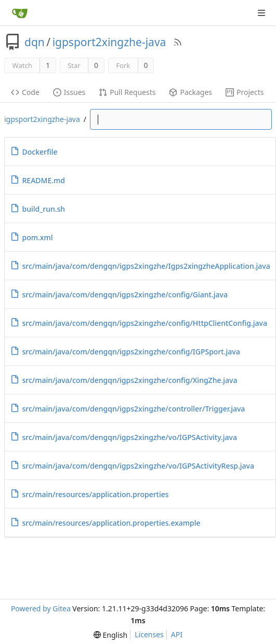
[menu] (110, 635)
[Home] (20, 13)
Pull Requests (127, 92)
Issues (69, 92)
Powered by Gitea (41, 608)
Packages (190, 92)
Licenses (149, 634)
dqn (35, 42)
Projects (245, 92)
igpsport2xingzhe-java (109, 42)
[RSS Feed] (178, 42)
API (177, 634)
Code (25, 92)
